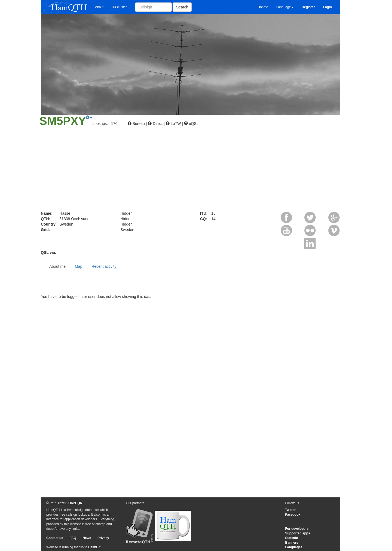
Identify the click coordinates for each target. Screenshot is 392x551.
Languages (294, 547)
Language (285, 7)
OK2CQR (75, 503)
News (87, 538)
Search (182, 7)
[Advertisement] (196, 170)
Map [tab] (79, 266)
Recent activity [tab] (104, 266)
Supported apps (298, 533)
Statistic (292, 538)
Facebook (293, 515)
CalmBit (94, 547)
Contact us (55, 538)
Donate (263, 7)
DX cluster (119, 7)
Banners (292, 543)
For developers (297, 529)
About (99, 7)
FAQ (73, 538)
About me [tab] (57, 266)
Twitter (290, 510)
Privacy (103, 538)
